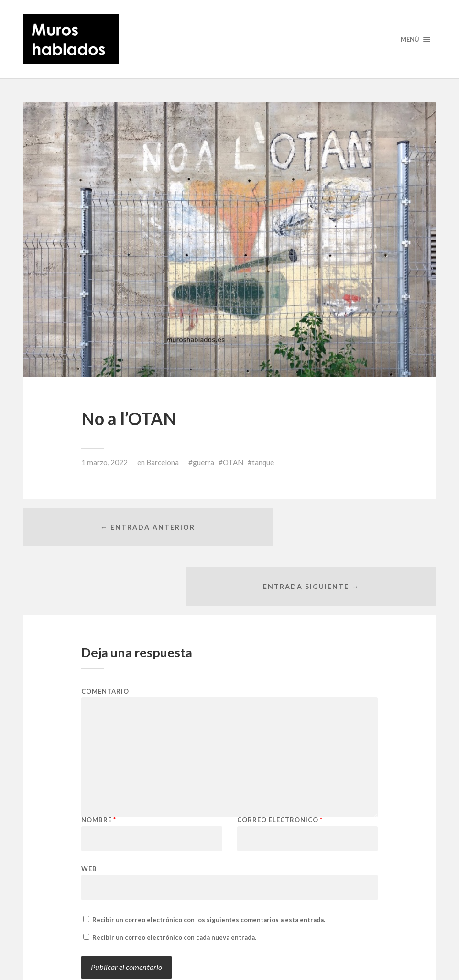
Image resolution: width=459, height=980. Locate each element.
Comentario (105, 638)
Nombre (99, 767)
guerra (203, 462)
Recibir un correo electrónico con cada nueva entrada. (174, 884)
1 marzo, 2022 (104, 462)
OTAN (233, 462)
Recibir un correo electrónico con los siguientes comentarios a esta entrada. (209, 867)
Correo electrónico (280, 767)
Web (89, 815)
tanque (263, 462)
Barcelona (163, 462)
